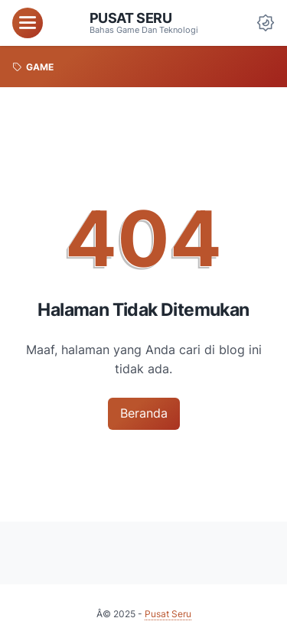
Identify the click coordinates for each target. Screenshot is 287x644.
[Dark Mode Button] (266, 23)
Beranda (144, 413)
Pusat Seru (131, 18)
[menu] (28, 23)
